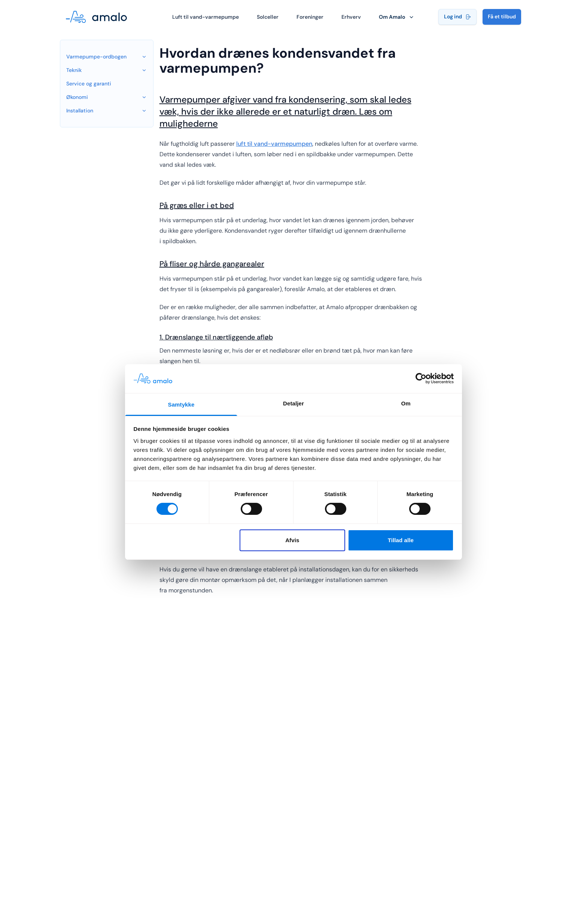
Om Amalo (397, 17)
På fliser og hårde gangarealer (210, 264)
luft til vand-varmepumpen (274, 144)
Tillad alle (401, 540)
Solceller (268, 17)
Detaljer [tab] (293, 403)
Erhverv (351, 17)
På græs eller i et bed (195, 205)
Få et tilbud (502, 16)
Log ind (457, 16)
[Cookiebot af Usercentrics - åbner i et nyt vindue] (421, 378)
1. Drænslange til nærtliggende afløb (216, 337)
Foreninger (310, 17)
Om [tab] (406, 403)
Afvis (292, 540)
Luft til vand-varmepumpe (206, 17)
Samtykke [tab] (181, 404)
